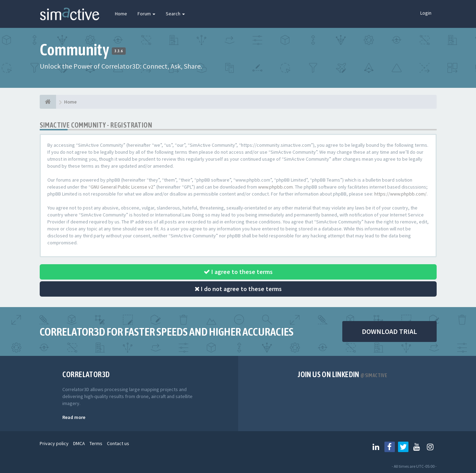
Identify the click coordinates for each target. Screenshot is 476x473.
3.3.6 (119, 51)
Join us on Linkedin (342, 374)
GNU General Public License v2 (122, 187)
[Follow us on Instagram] (430, 447)
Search (175, 14)
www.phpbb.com (275, 187)
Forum (146, 14)
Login (426, 13)
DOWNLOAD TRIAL (389, 331)
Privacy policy (54, 443)
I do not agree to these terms (238, 289)
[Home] (48, 102)
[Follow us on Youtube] (417, 447)
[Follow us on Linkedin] (376, 447)
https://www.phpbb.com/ (400, 194)
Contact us (118, 443)
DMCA (79, 443)
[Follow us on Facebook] (390, 447)
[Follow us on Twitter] (403, 447)
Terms (96, 443)
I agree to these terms (238, 272)
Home (121, 14)
